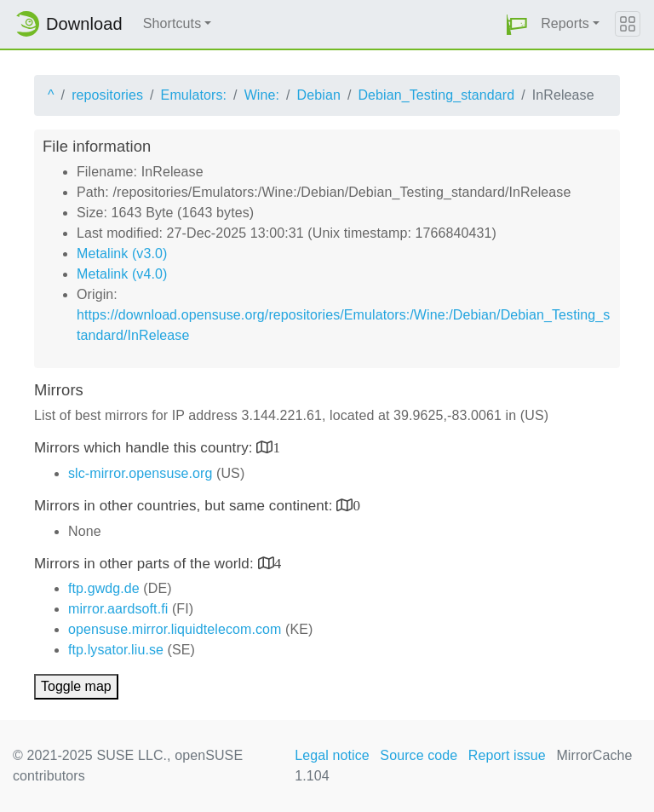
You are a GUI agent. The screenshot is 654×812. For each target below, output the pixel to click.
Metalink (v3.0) (122, 253)
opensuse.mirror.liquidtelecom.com (175, 629)
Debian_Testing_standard (436, 95)
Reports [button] (565, 23)
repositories (107, 95)
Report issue (507, 755)
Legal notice (332, 755)
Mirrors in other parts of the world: (146, 564)
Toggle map (76, 686)
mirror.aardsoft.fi (118, 609)
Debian (319, 95)
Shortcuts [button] (172, 23)
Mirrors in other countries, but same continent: (185, 506)
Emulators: (194, 95)
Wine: (262, 95)
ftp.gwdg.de (104, 588)
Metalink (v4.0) (122, 274)
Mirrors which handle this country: (145, 448)
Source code (419, 755)
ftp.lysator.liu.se (116, 650)
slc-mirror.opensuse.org (140, 473)
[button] (517, 24)
